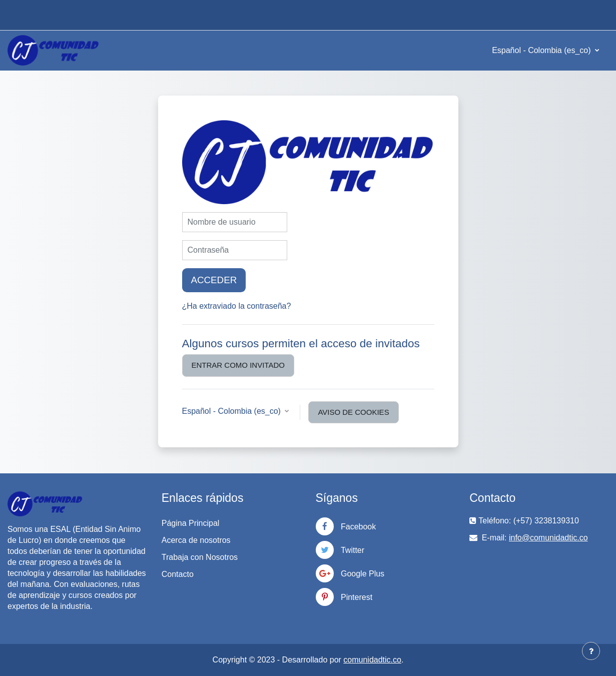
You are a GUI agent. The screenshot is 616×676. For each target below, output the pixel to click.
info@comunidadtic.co (548, 538)
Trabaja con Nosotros (200, 557)
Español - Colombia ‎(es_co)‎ (542, 50)
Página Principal (191, 523)
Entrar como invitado (238, 365)
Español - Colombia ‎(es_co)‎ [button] (233, 411)
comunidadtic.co (372, 660)
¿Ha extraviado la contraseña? (237, 306)
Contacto (178, 574)
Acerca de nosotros (196, 540)
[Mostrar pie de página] (591, 651)
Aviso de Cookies (353, 412)
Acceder (214, 280)
